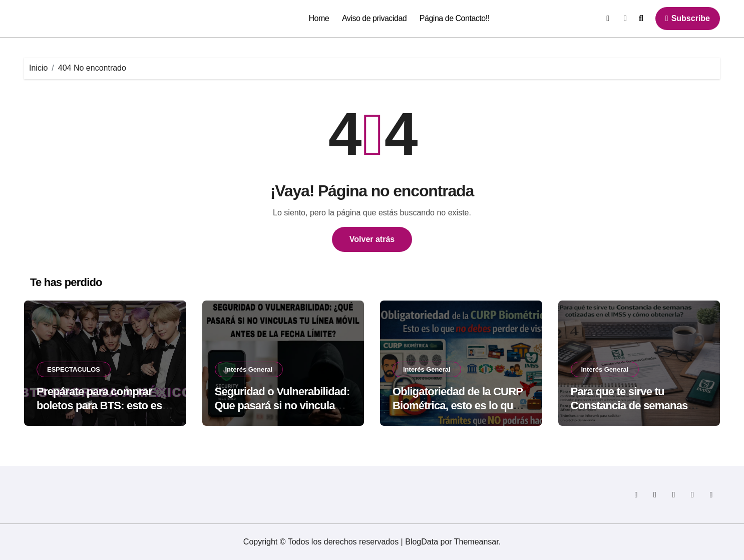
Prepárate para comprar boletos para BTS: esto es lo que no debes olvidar (99, 406)
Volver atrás (372, 239)
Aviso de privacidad (374, 18)
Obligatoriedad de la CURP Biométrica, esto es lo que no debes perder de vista (458, 406)
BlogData (422, 542)
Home (319, 18)
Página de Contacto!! (455, 18)
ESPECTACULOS (74, 369)
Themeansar (476, 542)
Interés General (249, 369)
